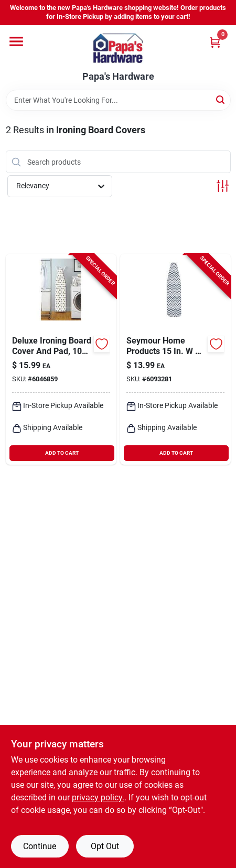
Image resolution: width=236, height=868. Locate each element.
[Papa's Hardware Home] (118, 48)
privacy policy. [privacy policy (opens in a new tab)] (98, 797)
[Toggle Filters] (223, 186)
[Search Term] (118, 100)
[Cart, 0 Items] (215, 42)
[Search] (221, 99)
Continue (40, 846)
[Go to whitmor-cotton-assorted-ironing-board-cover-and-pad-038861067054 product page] (61, 359)
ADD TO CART (62, 453)
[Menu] (16, 41)
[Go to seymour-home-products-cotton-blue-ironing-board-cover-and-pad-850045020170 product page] (175, 359)
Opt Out (105, 846)
